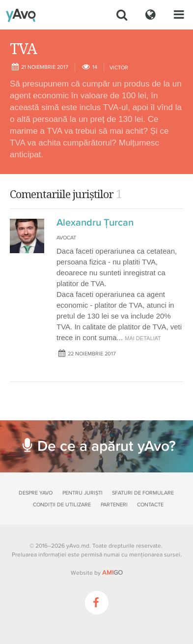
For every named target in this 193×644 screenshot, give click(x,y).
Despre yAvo (36, 493)
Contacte (150, 505)
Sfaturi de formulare (143, 493)
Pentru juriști (83, 493)
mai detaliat (143, 338)
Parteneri (114, 505)
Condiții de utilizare (62, 505)
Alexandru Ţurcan (95, 223)
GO (112, 573)
